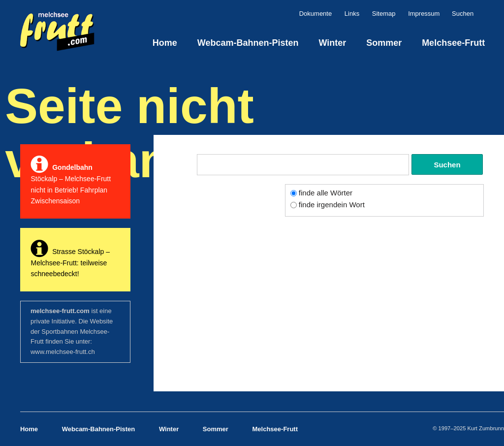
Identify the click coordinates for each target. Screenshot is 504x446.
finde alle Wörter (326, 193)
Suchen (481, 14)
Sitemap (384, 14)
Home (165, 43)
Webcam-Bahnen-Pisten (248, 43)
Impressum (424, 14)
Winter (332, 43)
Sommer (384, 43)
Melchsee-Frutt (453, 43)
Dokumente (315, 14)
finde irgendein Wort (332, 205)
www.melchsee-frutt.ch (63, 352)
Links (352, 14)
